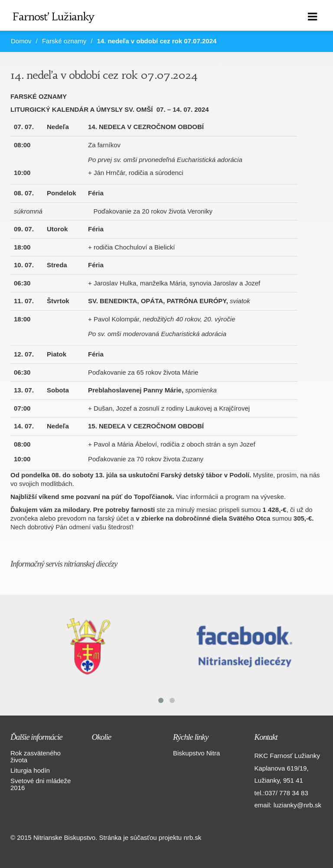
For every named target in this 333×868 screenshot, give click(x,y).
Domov (21, 41)
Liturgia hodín (30, 770)
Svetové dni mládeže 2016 (41, 784)
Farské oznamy (64, 41)
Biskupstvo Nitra (196, 753)
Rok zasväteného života (36, 756)
